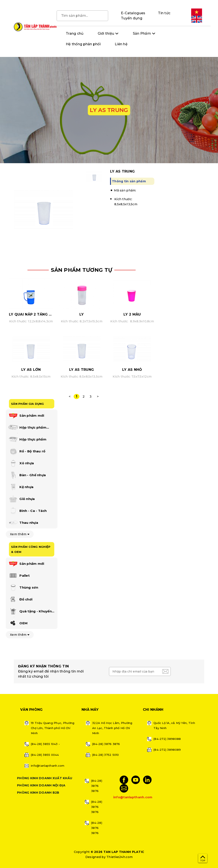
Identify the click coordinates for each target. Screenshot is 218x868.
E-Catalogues (133, 13)
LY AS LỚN (31, 370)
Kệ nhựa (21, 487)
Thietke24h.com (120, 857)
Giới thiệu (106, 33)
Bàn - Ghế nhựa (27, 475)
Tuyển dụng (132, 18)
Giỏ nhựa (21, 499)
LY (82, 314)
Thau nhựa (23, 523)
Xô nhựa (21, 463)
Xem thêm (20, 534)
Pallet (19, 576)
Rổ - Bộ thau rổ (27, 452)
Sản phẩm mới (26, 416)
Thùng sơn (23, 588)
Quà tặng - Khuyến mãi (30, 612)
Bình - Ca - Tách (27, 511)
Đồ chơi (20, 600)
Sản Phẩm (142, 33)
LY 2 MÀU (132, 314)
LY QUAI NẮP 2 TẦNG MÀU (33, 314)
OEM (18, 623)
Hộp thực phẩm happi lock (27, 428)
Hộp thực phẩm (27, 440)
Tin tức (164, 13)
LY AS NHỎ (132, 370)
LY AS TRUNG (82, 370)
